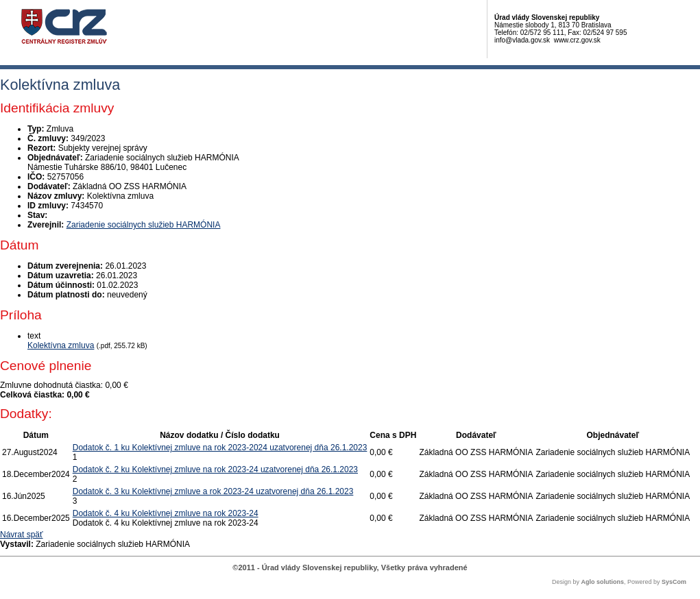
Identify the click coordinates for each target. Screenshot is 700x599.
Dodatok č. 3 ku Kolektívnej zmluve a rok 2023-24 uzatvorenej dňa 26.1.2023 (213, 491)
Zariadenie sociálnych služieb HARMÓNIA (144, 225)
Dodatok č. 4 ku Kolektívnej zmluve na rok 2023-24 (166, 513)
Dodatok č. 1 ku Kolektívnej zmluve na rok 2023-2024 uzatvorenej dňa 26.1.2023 (220, 448)
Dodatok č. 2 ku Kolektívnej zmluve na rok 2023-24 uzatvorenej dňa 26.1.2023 (215, 469)
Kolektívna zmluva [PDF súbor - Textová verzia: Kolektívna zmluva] (61, 345)
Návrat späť (22, 535)
